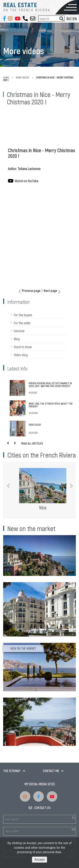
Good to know (23, 347)
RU (69, 19)
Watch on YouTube (27, 181)
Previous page (31, 291)
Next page (50, 291)
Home (6, 77)
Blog (17, 339)
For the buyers (23, 315)
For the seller (22, 323)
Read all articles (32, 443)
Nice (43, 508)
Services (19, 331)
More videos (22, 77)
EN (75, 19)
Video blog (21, 355)
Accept (39, 860)
